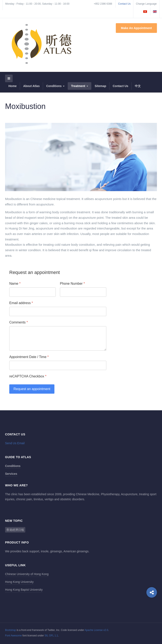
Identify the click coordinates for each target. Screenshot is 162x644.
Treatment (80, 86)
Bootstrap (10, 630)
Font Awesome (13, 636)
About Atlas (31, 86)
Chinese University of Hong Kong (27, 574)
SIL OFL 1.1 (51, 636)
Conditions (55, 86)
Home (13, 86)
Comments (19, 322)
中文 (138, 86)
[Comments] (58, 338)
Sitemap (100, 86)
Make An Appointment (136, 28)
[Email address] (58, 311)
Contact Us (124, 4)
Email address (21, 303)
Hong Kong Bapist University (24, 590)
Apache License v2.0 (96, 630)
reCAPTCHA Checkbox (28, 376)
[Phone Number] (83, 292)
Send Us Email (15, 443)
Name (15, 284)
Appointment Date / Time (29, 357)
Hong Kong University (19, 582)
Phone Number (72, 284)
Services (11, 474)
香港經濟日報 (15, 530)
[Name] (32, 292)
